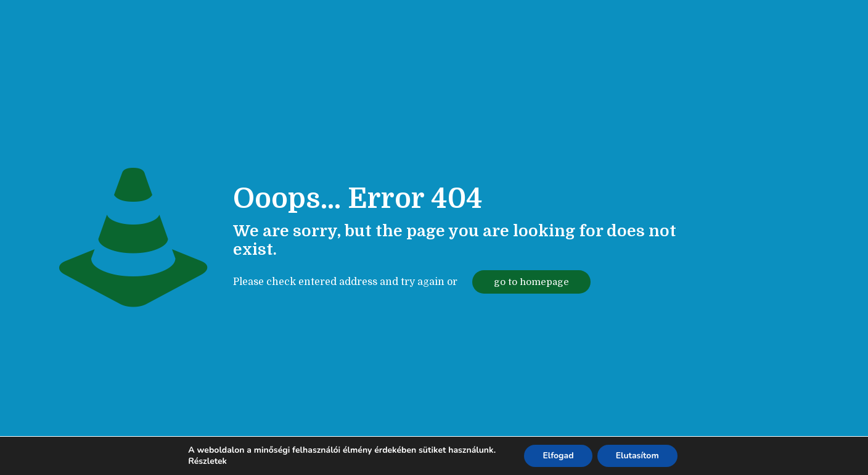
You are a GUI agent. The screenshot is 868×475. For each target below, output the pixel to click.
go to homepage (531, 282)
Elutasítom (637, 456)
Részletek (207, 461)
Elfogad (558, 456)
